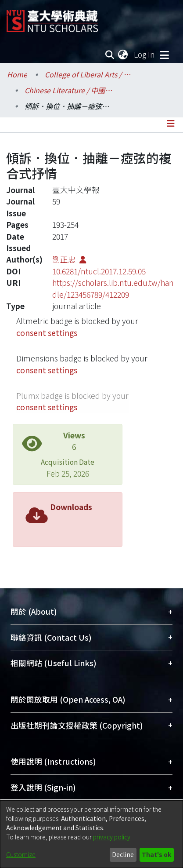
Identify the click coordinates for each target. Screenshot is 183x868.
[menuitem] (123, 55)
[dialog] (91, 834)
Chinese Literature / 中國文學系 (68, 90)
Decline (123, 854)
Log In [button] (145, 54)
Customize (21, 854)
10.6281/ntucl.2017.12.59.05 (99, 271)
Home (17, 74)
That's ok (156, 854)
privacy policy (112, 837)
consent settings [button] (47, 333)
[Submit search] (109, 55)
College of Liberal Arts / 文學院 (89, 74)
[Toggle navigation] (164, 55)
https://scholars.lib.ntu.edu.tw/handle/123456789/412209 (113, 288)
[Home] (52, 18)
